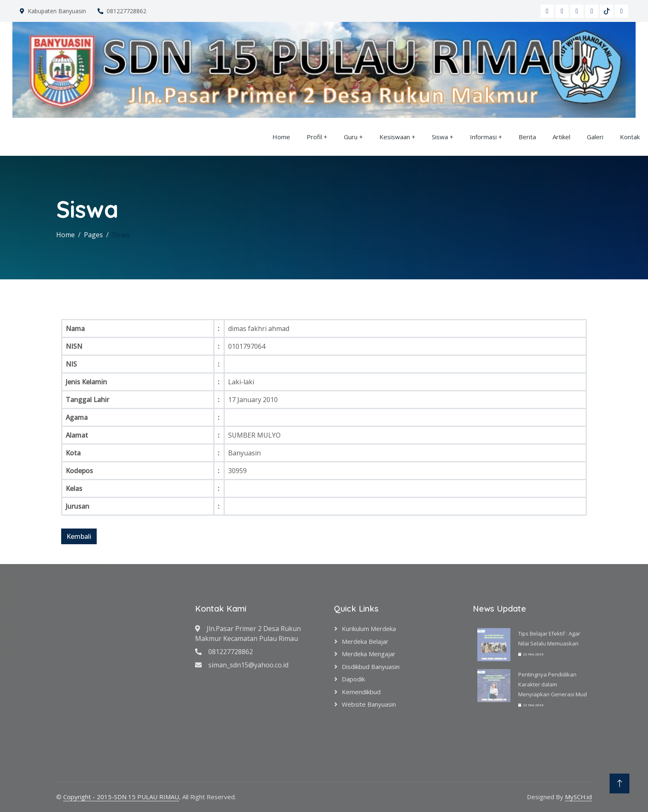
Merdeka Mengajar (369, 654)
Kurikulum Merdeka (369, 629)
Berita (527, 137)
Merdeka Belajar (365, 641)
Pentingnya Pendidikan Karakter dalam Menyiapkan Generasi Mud (553, 684)
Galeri (595, 137)
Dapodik (353, 679)
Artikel (561, 137)
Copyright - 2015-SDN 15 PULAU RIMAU (121, 797)
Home (281, 137)
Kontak (630, 137)
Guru (351, 137)
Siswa (440, 137)
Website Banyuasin (369, 704)
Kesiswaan (395, 137)
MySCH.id (578, 797)
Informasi (483, 137)
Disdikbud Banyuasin (371, 667)
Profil (314, 137)
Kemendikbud (361, 692)
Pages (93, 235)
